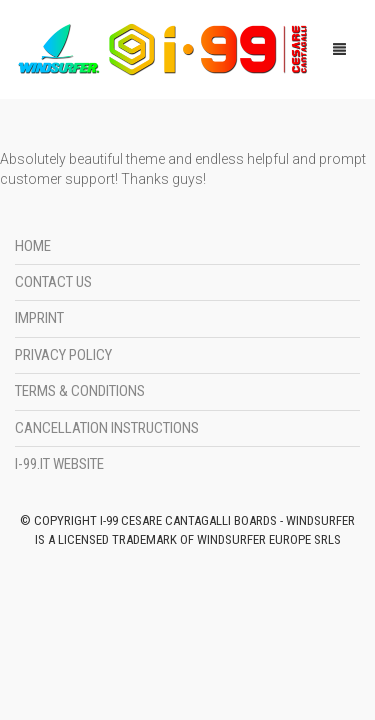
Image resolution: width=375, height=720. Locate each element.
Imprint (39, 318)
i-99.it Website (59, 464)
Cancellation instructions (107, 428)
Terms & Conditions (80, 391)
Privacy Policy (63, 355)
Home (33, 246)
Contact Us (53, 282)
